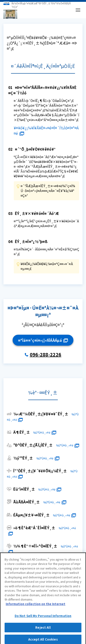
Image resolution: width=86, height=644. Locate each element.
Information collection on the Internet (36, 607)
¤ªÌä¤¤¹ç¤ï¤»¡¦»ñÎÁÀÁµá (43, 340)
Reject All (43, 630)
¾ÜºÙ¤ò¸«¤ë (45, 432)
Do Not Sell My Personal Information (43, 619)
